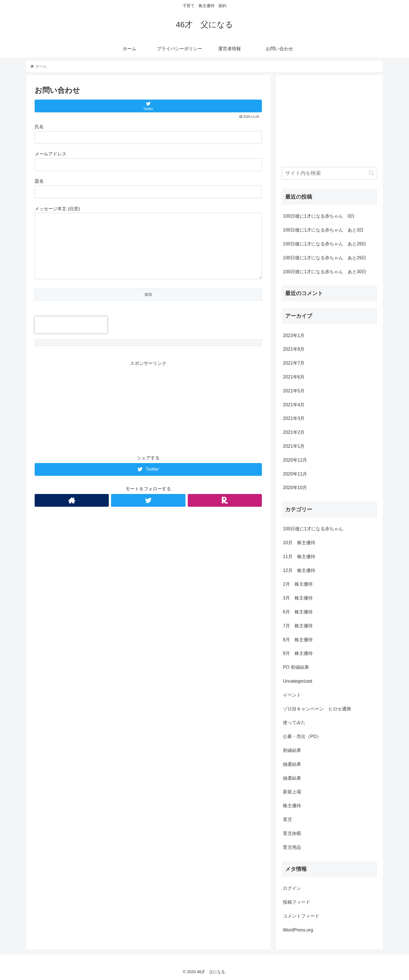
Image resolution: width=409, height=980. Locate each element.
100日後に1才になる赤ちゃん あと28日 (325, 244)
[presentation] (71, 325)
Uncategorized (298, 681)
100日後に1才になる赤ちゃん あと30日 (325, 272)
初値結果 (292, 750)
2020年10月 (295, 488)
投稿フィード (297, 902)
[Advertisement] (148, 407)
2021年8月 (294, 349)
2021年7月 (294, 363)
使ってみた (294, 723)
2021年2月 (294, 432)
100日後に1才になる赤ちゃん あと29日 (325, 258)
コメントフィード (301, 916)
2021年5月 (294, 391)
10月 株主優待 (299, 543)
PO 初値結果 (296, 667)
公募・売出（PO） (302, 736)
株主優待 (292, 806)
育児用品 (292, 847)
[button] (371, 173)
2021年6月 (294, 377)
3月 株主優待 (298, 598)
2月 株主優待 (298, 584)
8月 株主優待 (298, 640)
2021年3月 (294, 418)
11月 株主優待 (299, 557)
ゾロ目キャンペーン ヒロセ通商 (317, 709)
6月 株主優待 (298, 612)
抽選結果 (292, 764)
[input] (329, 173)
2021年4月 (294, 405)
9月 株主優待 (298, 653)
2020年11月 (295, 474)
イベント (292, 695)
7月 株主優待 (298, 626)
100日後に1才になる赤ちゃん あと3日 (323, 230)
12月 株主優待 (299, 570)
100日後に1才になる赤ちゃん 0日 (319, 216)
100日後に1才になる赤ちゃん (313, 529)
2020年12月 (295, 460)
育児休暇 (292, 833)
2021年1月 (294, 446)
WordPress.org (298, 930)
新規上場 (292, 792)
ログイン (292, 888)
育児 (287, 820)
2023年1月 (294, 336)
